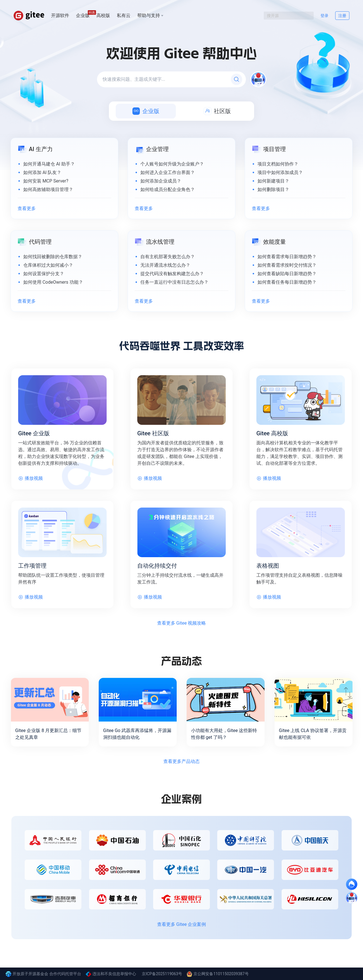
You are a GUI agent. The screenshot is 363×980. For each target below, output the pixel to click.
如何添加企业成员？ (161, 181)
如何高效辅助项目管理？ (48, 189)
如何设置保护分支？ (44, 274)
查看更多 (27, 208)
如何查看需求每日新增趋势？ (287, 257)
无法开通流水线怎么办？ (165, 265)
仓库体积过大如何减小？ (48, 265)
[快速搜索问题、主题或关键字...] (171, 79)
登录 (324, 16)
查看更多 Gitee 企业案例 (182, 924)
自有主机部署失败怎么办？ (168, 257)
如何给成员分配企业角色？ (168, 189)
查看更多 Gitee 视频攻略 (182, 623)
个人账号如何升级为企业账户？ (172, 164)
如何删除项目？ (273, 189)
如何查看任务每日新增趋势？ (287, 282)
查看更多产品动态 (181, 761)
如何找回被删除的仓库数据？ (53, 257)
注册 (342, 16)
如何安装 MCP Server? (46, 181)
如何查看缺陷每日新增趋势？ (287, 274)
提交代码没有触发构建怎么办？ (172, 274)
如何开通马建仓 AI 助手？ (49, 164)
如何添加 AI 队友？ (42, 172)
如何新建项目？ (273, 181)
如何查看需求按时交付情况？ (287, 265)
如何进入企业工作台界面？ (168, 172)
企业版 (83, 15)
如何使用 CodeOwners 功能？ (53, 282)
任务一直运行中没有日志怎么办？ (174, 282)
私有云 (124, 15)
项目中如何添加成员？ (280, 172)
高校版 (103, 15)
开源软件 (60, 15)
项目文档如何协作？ (278, 164)
